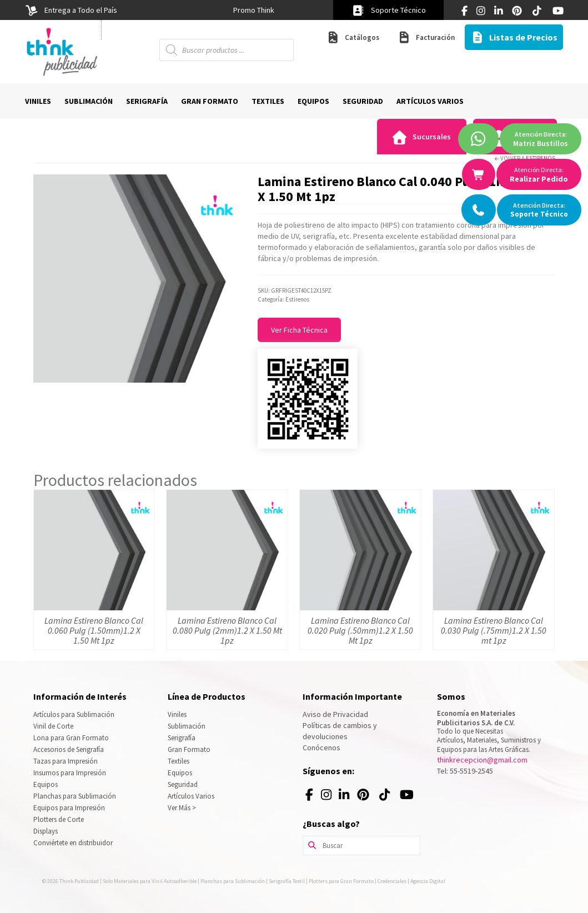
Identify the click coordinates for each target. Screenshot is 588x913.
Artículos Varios (191, 796)
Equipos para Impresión (69, 808)
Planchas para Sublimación (75, 796)
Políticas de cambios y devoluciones (340, 731)
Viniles (177, 714)
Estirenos (541, 158)
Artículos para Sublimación (74, 714)
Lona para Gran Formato (71, 738)
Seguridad (183, 784)
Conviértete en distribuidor (73, 843)
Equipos (46, 784)
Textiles (179, 761)
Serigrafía (182, 738)
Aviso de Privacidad (335, 714)
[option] (254, 10)
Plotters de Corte (59, 819)
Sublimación (187, 726)
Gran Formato (189, 749)
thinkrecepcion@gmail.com (482, 760)
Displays (46, 831)
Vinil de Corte (53, 726)
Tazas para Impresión (66, 761)
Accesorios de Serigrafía (69, 749)
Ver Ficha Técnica (299, 330)
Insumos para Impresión (70, 773)
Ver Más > (182, 808)
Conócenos (321, 748)
